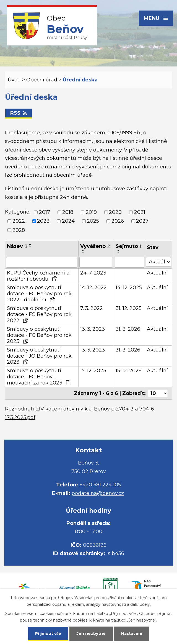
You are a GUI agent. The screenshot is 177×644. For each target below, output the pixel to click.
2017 (45, 212)
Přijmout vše (48, 633)
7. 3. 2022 (92, 308)
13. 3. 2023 (93, 329)
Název (17, 246)
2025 (93, 221)
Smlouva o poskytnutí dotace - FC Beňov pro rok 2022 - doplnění (39, 294)
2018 (68, 212)
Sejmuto (128, 246)
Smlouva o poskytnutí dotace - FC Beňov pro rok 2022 (39, 314)
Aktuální (157, 273)
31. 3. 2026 (128, 329)
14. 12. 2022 (93, 288)
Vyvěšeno (95, 246)
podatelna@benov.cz (98, 493)
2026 (118, 221)
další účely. (140, 604)
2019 (91, 212)
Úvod (14, 80)
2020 (115, 212)
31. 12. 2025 (129, 308)
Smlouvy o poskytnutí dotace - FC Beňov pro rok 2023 (39, 335)
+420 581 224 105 (100, 485)
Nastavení (132, 633)
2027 (142, 221)
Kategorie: (18, 212)
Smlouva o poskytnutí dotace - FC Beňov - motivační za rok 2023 (39, 377)
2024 (68, 221)
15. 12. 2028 (129, 371)
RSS (19, 113)
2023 (43, 221)
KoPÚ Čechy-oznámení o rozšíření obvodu (38, 276)
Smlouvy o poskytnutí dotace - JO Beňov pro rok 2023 (39, 356)
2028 (19, 230)
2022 (19, 221)
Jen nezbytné (91, 633)
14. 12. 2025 (129, 288)
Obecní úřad (42, 80)
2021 (140, 212)
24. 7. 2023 (93, 273)
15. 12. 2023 (93, 371)
